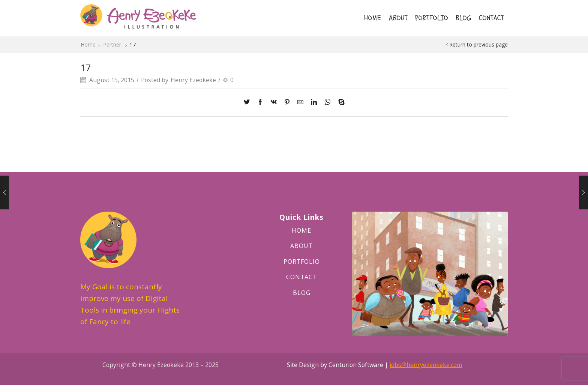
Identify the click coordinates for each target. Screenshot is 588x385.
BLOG (463, 18)
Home (88, 44)
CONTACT (491, 18)
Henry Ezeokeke (193, 80)
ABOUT (398, 18)
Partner (112, 44)
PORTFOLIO (432, 18)
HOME (373, 18)
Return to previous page (478, 44)
